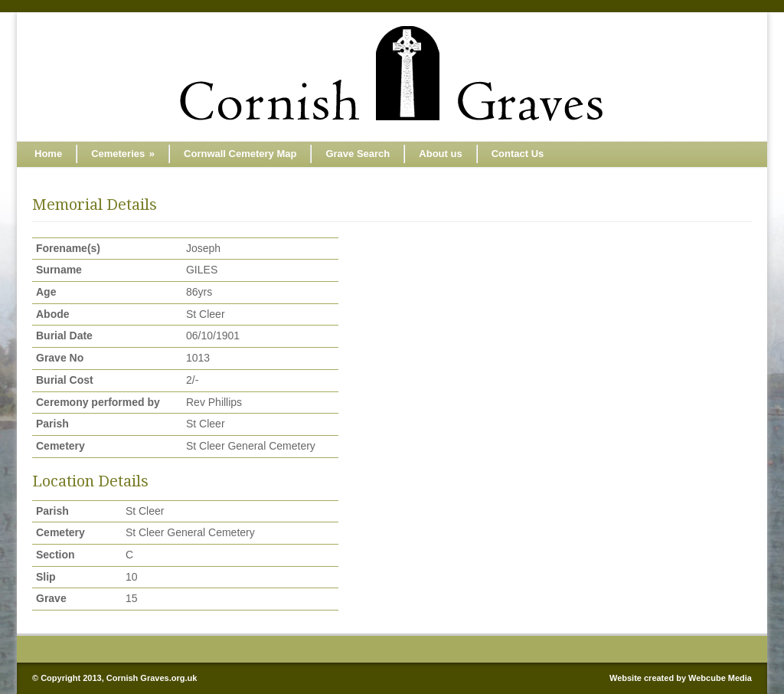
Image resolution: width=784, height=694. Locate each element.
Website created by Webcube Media (681, 678)
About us (440, 154)
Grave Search (358, 154)
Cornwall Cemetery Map (240, 154)
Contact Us (518, 154)
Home (48, 154)
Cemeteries (123, 154)
